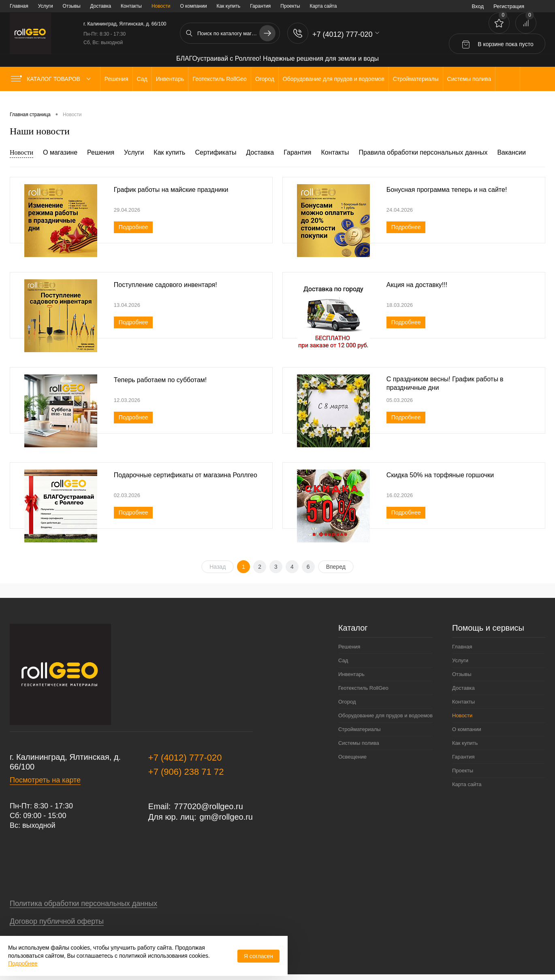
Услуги (46, 6)
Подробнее (133, 227)
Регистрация (509, 6)
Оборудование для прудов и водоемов (385, 715)
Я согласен (258, 956)
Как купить (229, 6)
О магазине (60, 152)
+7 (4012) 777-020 (185, 758)
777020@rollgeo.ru (208, 806)
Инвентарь (351, 674)
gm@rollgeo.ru (226, 817)
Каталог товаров (52, 79)
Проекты (290, 6)
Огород (347, 702)
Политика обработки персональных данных (83, 903)
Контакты (131, 6)
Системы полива (359, 743)
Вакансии (511, 152)
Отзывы (72, 6)
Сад (343, 660)
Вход (478, 6)
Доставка (101, 6)
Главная (19, 6)
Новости (161, 6)
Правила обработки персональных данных (423, 152)
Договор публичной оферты (57, 921)
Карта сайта (323, 6)
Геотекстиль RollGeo (363, 688)
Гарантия (260, 6)
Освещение (352, 757)
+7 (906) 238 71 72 (186, 772)
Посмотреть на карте (45, 780)
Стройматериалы (360, 729)
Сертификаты (216, 152)
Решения (101, 152)
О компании (193, 6)
